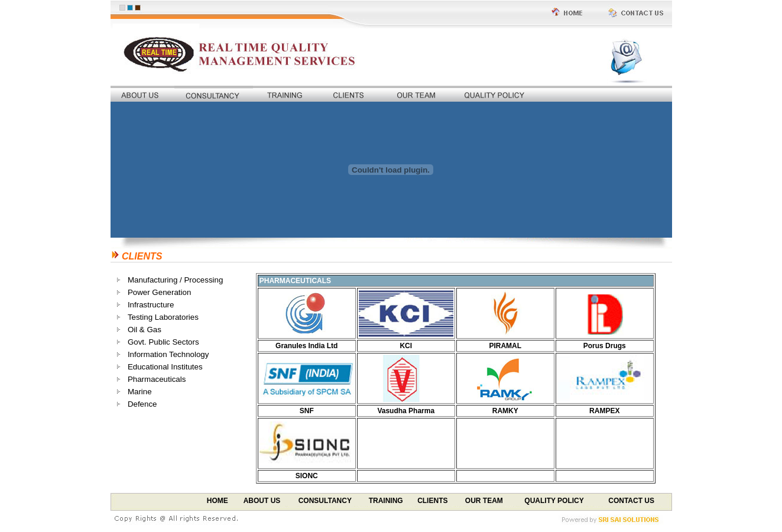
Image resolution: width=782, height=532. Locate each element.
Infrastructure (151, 305)
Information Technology (168, 354)
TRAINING (386, 501)
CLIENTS (432, 501)
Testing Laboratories (163, 317)
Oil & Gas (145, 330)
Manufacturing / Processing (176, 280)
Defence (142, 404)
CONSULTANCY (325, 501)
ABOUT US (262, 501)
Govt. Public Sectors (163, 342)
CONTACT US (631, 501)
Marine (140, 392)
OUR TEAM (484, 501)
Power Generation (159, 292)
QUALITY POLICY (554, 501)
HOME (218, 501)
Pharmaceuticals (157, 379)
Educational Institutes (165, 367)
